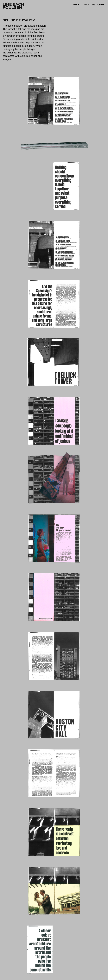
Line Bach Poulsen (14, 6)
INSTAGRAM (98, 5)
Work (76, 5)
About (86, 5)
